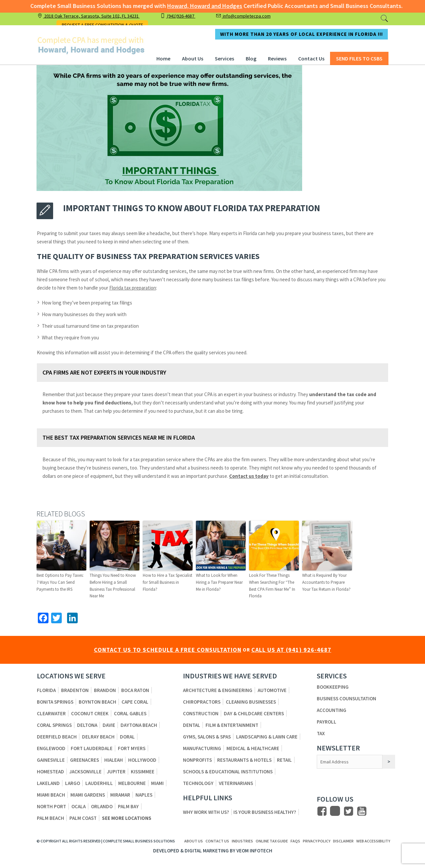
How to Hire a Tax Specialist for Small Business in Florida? (168, 582)
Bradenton (75, 690)
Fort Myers (132, 748)
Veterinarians (236, 783)
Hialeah (114, 760)
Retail (284, 760)
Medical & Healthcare (253, 748)
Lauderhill (99, 783)
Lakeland (48, 783)
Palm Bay (128, 806)
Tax (321, 733)
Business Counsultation (346, 698)
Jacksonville (85, 772)
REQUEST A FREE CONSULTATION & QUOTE (102, 25)
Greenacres (85, 760)
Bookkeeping (333, 687)
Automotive (272, 690)
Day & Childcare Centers (254, 713)
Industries (242, 841)
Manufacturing (202, 748)
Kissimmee (143, 772)
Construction (201, 713)
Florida (46, 690)
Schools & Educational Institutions (228, 772)
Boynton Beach (97, 702)
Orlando (102, 806)
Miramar (120, 795)
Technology (198, 783)
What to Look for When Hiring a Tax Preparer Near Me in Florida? (219, 582)
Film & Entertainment (232, 725)
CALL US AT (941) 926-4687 (291, 650)
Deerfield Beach (57, 737)
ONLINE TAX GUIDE (272, 841)
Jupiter (116, 772)
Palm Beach (50, 818)
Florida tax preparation (133, 288)
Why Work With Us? (206, 812)
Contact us (217, 841)
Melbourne (132, 783)
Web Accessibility (373, 841)
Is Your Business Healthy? (265, 812)
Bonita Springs (55, 702)
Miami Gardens (88, 795)
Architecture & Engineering (218, 690)
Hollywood (142, 760)
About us (194, 841)
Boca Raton (135, 690)
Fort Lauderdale (92, 748)
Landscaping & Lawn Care (267, 737)
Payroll (327, 722)
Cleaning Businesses (251, 702)
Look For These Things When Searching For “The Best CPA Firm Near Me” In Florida (272, 586)
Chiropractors (202, 702)
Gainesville (51, 760)
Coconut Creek (90, 713)
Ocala (79, 806)
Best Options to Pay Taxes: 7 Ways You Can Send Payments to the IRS (60, 582)
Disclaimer (343, 841)
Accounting (332, 710)
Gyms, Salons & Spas (207, 737)
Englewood (51, 748)
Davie (109, 725)
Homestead (50, 772)
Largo (73, 783)
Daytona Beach (139, 725)
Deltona (87, 725)
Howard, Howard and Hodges (197, 6)
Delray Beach (98, 737)
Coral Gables (130, 713)
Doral (127, 737)
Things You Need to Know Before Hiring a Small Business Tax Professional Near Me (113, 586)
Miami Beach (51, 795)
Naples (144, 795)
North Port (51, 806)
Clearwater (51, 713)
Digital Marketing (207, 851)
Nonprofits (197, 760)
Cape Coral (135, 702)
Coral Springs (54, 725)
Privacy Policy (317, 841)
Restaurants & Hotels (244, 760)
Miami (157, 783)
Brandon (105, 690)
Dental (192, 725)
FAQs (295, 841)
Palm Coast (83, 818)
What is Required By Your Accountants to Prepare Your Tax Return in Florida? (326, 582)
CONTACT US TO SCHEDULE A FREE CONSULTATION (168, 650)
